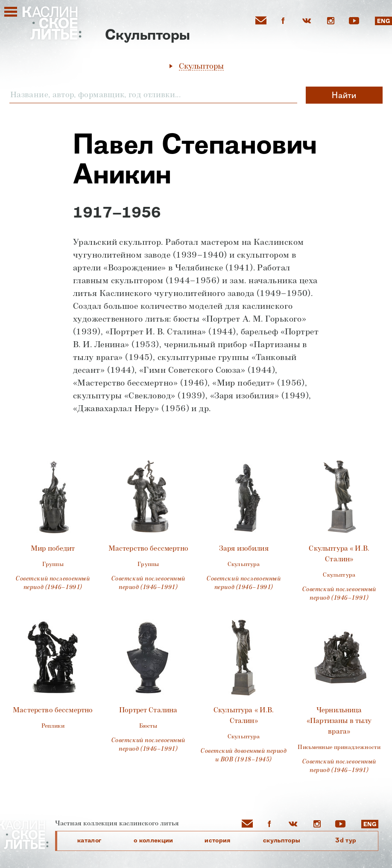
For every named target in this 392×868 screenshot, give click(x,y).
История (217, 840)
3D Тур (346, 840)
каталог (89, 840)
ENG (383, 21)
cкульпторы (282, 840)
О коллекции (154, 840)
